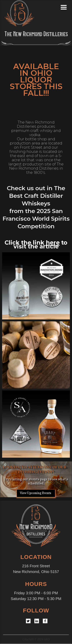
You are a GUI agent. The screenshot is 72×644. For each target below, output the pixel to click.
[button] (69, 7)
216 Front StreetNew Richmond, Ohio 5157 (36, 569)
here (53, 243)
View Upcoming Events (35, 493)
